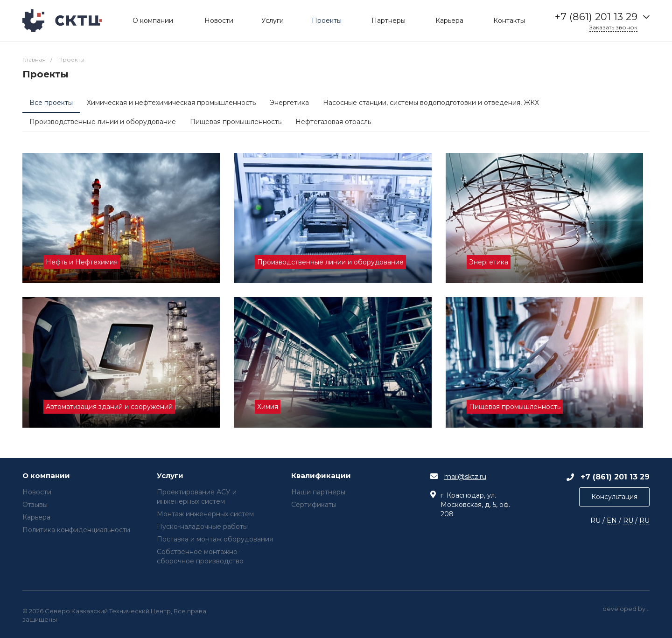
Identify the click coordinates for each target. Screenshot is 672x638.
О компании (46, 476)
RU (628, 520)
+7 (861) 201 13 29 (596, 17)
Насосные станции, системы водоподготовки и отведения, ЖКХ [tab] (431, 103)
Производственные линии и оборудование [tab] (103, 122)
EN (612, 520)
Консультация (614, 497)
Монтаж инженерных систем (205, 514)
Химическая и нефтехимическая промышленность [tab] (171, 103)
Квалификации (321, 476)
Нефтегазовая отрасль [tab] (333, 122)
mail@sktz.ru (465, 477)
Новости (37, 492)
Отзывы (35, 505)
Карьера (36, 517)
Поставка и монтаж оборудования (215, 539)
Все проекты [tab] (51, 103)
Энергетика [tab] (289, 103)
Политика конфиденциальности (76, 530)
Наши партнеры (318, 492)
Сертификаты (314, 505)
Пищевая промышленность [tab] (236, 122)
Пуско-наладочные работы (202, 527)
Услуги (170, 476)
